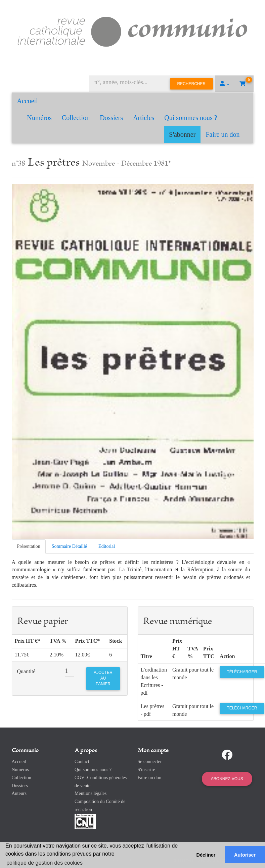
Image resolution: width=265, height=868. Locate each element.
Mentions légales (91, 793)
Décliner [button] (206, 855)
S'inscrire (146, 770)
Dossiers (111, 118)
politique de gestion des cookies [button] (45, 863)
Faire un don (223, 134)
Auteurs (19, 793)
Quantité (26, 671)
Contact (82, 762)
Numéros (39, 118)
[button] (225, 84)
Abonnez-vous (227, 779)
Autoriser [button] (245, 855)
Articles (144, 118)
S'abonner (182, 134)
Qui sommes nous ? (191, 118)
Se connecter (150, 762)
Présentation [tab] (29, 546)
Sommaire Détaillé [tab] (69, 546)
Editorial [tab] (107, 546)
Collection (76, 118)
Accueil (28, 101)
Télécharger (242, 672)
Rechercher (192, 84)
